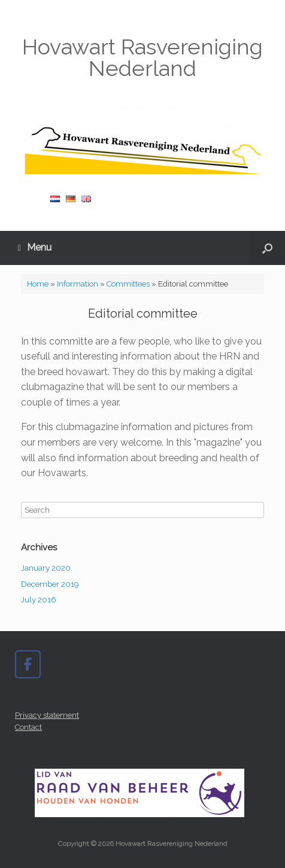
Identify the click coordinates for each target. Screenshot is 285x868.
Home (38, 284)
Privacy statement (47, 715)
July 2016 (39, 600)
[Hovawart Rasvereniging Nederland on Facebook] (28, 664)
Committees (128, 284)
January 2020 (46, 568)
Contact (28, 727)
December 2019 (50, 584)
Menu (35, 247)
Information (78, 284)
